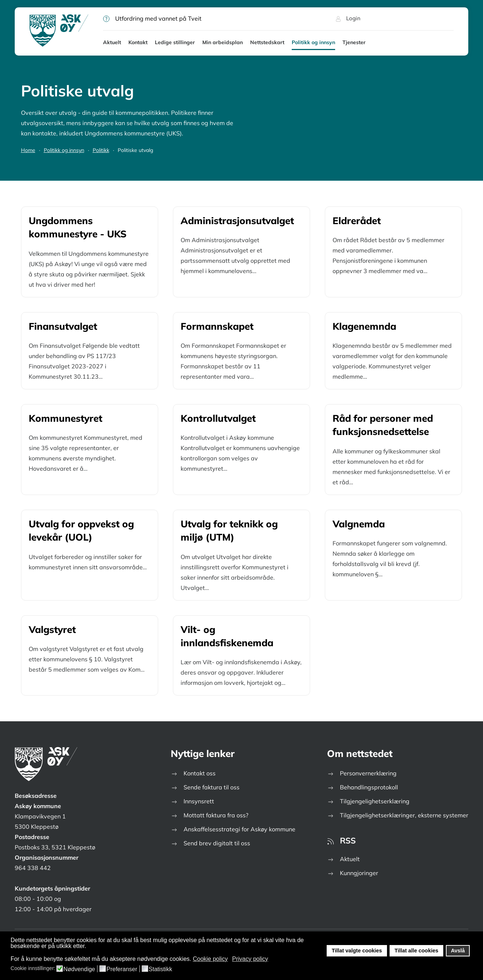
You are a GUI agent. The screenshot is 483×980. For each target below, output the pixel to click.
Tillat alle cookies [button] (416, 951)
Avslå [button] (458, 951)
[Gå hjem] (59, 31)
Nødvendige (79, 969)
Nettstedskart (267, 42)
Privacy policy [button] (250, 959)
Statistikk (160, 969)
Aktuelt (112, 42)
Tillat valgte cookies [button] (357, 951)
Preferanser (122, 969)
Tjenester (354, 42)
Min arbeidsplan (223, 42)
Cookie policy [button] (210, 959)
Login (348, 18)
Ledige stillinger (175, 42)
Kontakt (138, 42)
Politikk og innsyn (313, 42)
